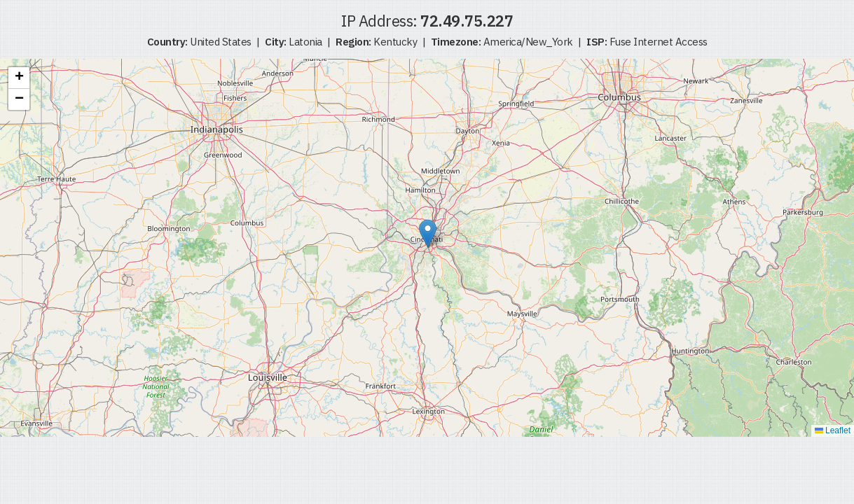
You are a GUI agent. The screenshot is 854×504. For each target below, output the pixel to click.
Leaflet (833, 430)
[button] (428, 233)
